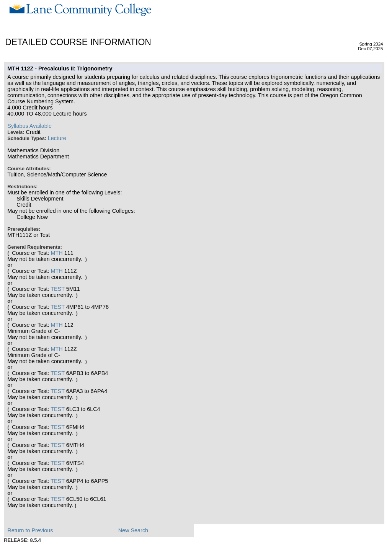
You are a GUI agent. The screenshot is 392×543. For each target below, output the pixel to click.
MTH (56, 253)
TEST (58, 289)
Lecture (57, 138)
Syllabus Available (29, 126)
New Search (133, 530)
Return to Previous (30, 530)
